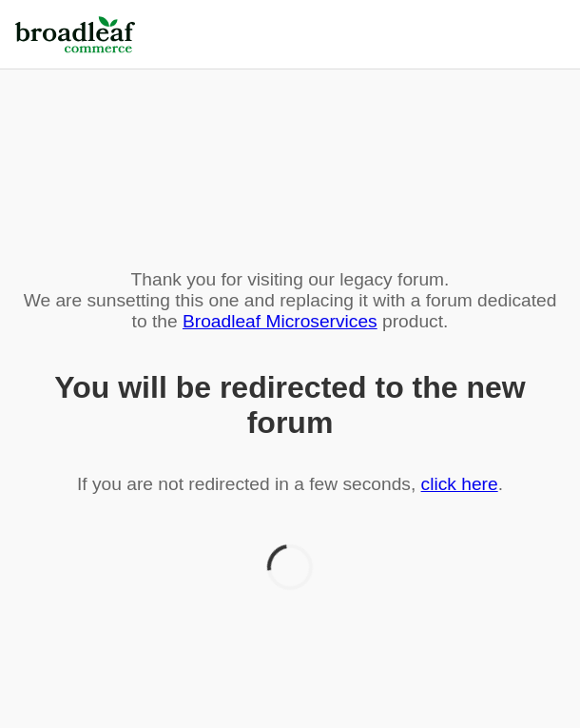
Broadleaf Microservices (280, 321)
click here (460, 484)
